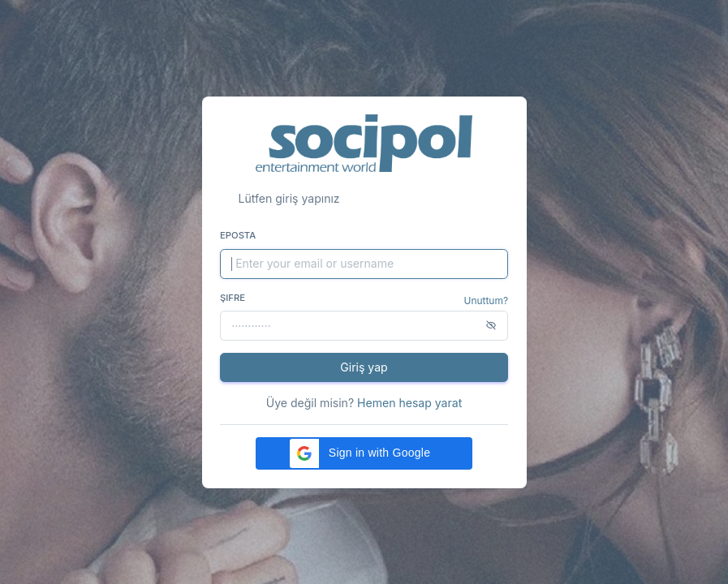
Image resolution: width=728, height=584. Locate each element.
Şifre (233, 298)
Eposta (238, 235)
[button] (364, 453)
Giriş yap (364, 367)
